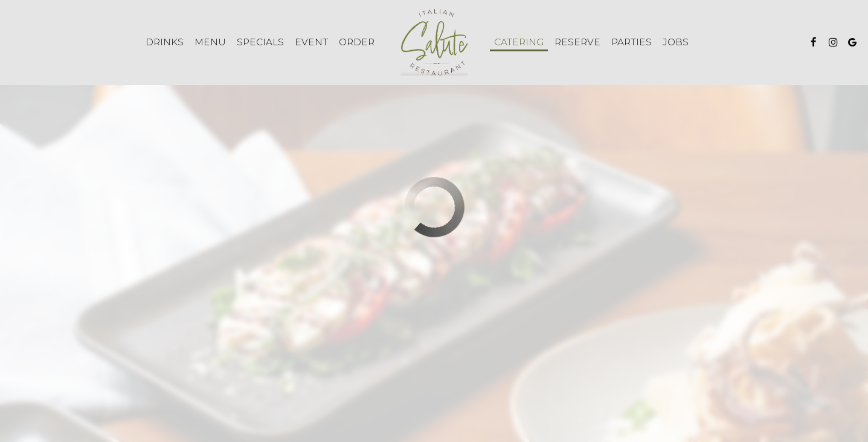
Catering (519, 42)
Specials (260, 42)
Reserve (577, 42)
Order (357, 42)
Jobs (676, 42)
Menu (210, 42)
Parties (632, 42)
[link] (434, 42)
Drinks (165, 42)
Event (311, 42)
